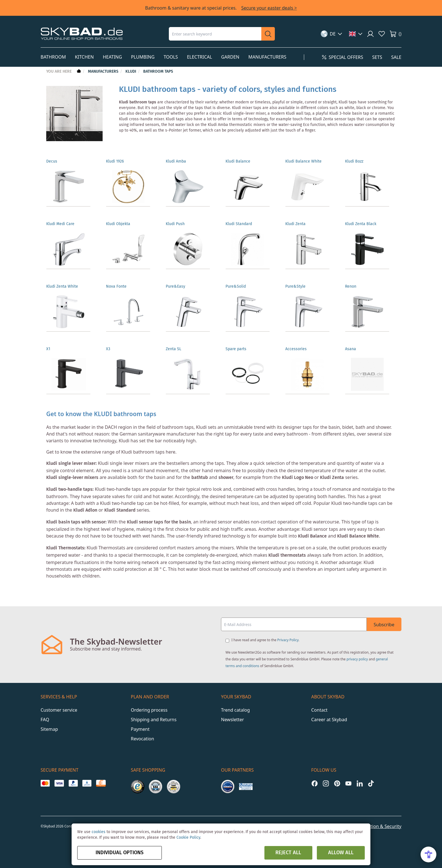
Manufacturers (104, 72)
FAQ (45, 715)
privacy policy (357, 655)
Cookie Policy (188, 838)
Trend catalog (235, 705)
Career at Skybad (329, 715)
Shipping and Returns (154, 715)
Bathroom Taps (158, 72)
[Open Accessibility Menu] (428, 854)
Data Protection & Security (374, 822)
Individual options (120, 853)
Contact (319, 705)
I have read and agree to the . (265, 635)
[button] (332, 34)
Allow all (341, 853)
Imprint (316, 822)
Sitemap (49, 725)
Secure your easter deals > (269, 8)
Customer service (59, 705)
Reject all (288, 853)
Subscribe (384, 620)
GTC (335, 822)
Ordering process (149, 705)
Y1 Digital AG (186, 822)
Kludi (131, 72)
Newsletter (232, 715)
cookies (99, 832)
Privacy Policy (288, 635)
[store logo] (82, 34)
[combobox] (215, 34)
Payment (140, 725)
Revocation (142, 734)
